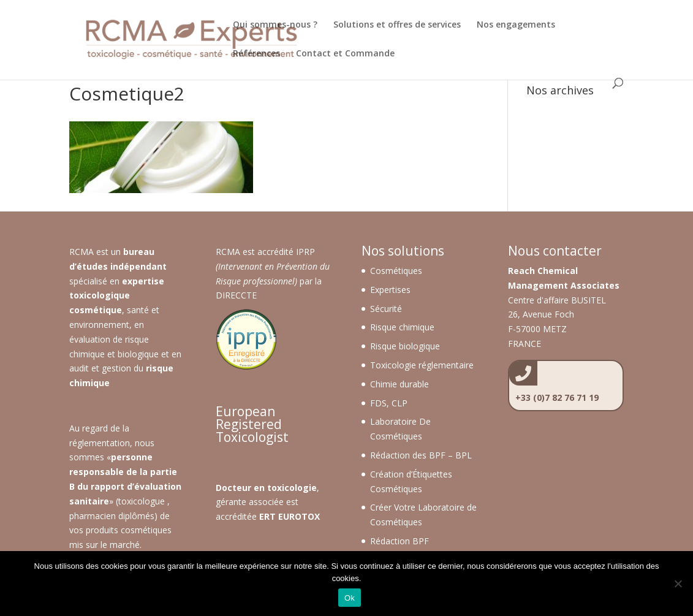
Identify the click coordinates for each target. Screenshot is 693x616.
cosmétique (96, 310)
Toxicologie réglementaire (422, 365)
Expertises (390, 290)
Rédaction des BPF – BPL (421, 455)
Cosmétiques (396, 271)
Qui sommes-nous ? (275, 25)
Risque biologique (405, 346)
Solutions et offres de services (397, 25)
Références (256, 54)
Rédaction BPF (400, 541)
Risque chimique (402, 327)
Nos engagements (516, 25)
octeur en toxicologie (269, 488)
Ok (350, 598)
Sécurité (386, 309)
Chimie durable (400, 384)
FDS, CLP (389, 403)
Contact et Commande (345, 54)
